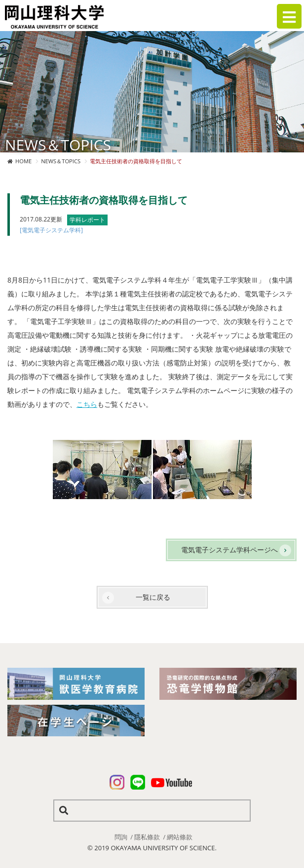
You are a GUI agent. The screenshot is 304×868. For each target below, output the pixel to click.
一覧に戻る (153, 597)
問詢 (121, 837)
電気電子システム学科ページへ (229, 550)
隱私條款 (147, 837)
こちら (87, 404)
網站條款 (180, 837)
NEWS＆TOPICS (61, 161)
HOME (23, 161)
